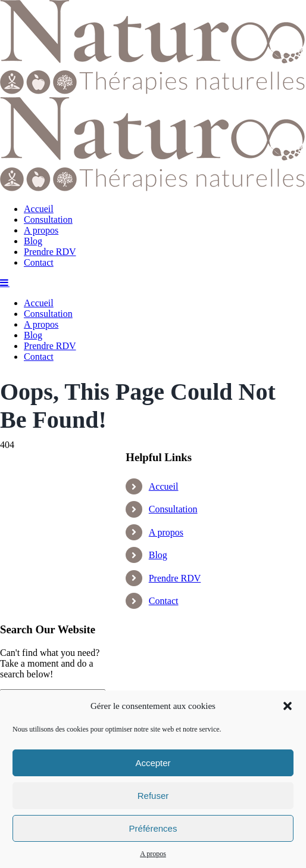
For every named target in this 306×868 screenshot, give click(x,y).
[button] (288, 706)
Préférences (153, 828)
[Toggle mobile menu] (5, 645)
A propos (153, 854)
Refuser (153, 796)
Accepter (153, 763)
